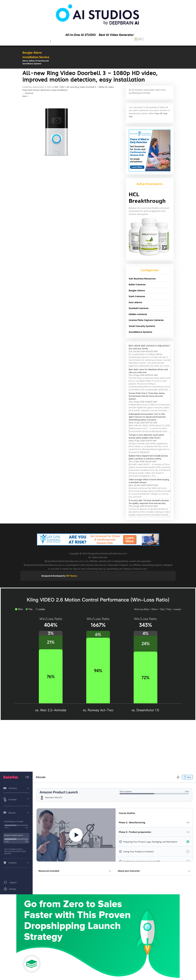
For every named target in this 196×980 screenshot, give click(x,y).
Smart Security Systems (142, 326)
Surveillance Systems (140, 332)
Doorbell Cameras (139, 308)
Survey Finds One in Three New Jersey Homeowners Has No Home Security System (147, 396)
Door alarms (135, 302)
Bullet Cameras (137, 285)
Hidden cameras (138, 314)
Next (26, 96)
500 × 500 (59, 87)
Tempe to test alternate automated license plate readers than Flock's (146, 436)
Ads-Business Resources (142, 279)
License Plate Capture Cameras (146, 320)
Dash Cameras (137, 296)
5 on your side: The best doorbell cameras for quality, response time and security (149, 502)
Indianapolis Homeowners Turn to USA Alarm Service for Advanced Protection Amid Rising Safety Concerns (147, 417)
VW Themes (71, 576)
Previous (28, 93)
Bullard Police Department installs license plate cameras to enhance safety (148, 457)
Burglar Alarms (137, 291)
